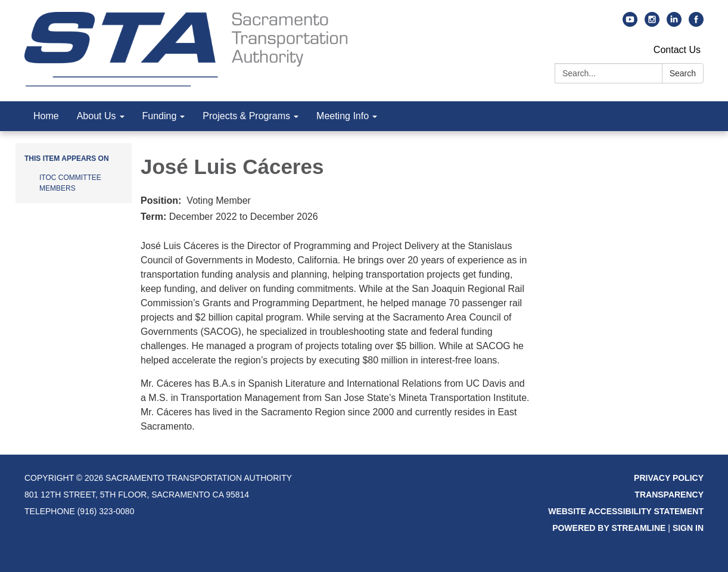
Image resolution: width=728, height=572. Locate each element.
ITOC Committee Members (70, 183)
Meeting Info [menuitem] (343, 116)
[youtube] (630, 24)
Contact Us (677, 50)
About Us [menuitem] (97, 116)
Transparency (669, 495)
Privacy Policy (669, 478)
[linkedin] (674, 24)
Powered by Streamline (609, 528)
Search (683, 73)
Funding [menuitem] (160, 116)
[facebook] (696, 24)
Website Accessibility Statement (626, 511)
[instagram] (652, 24)
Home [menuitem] (46, 116)
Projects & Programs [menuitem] (246, 116)
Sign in (688, 528)
